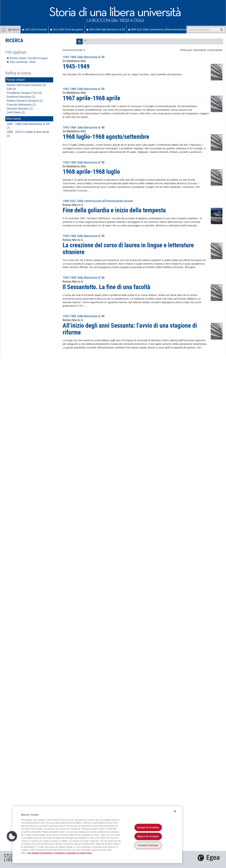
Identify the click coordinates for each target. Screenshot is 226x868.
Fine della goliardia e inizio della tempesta (114, 210)
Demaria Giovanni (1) (20, 109)
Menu (14, 30)
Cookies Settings (148, 845)
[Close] (175, 811)
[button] (12, 836)
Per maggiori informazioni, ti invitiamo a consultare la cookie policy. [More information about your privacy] (60, 853)
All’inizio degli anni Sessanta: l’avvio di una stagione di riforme (130, 329)
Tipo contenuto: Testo (21, 62)
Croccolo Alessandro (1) (21, 105)
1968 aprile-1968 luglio (91, 172)
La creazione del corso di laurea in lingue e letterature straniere (128, 249)
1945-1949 (76, 66)
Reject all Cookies (148, 836)
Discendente (215, 50)
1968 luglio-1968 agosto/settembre (106, 137)
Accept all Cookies (148, 827)
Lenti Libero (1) (16, 112)
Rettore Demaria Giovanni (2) (25, 101)
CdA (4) (11, 89)
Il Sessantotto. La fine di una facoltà (106, 287)
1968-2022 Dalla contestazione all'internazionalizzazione (160, 29)
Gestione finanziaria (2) (21, 97)
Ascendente (200, 50)
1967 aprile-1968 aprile (91, 98)
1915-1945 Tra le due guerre (67, 29)
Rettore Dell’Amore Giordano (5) (26, 85)
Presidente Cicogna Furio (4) (24, 93)
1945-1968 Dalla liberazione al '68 (106, 29)
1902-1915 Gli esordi (34, 29)
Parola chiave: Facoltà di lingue (27, 58)
